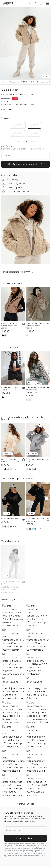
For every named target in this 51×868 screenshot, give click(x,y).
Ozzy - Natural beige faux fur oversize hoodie (35, 326)
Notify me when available (26, 164)
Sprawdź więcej (26, 804)
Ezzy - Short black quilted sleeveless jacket (9, 326)
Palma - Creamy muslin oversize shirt (10, 460)
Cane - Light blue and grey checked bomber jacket (35, 390)
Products (13, 82)
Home (4, 82)
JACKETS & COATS (26, 82)
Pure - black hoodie (10, 519)
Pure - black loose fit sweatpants (35, 520)
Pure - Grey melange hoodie (35, 460)
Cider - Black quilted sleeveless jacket (10, 389)
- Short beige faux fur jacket (11, 582)
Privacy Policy (39, 852)
